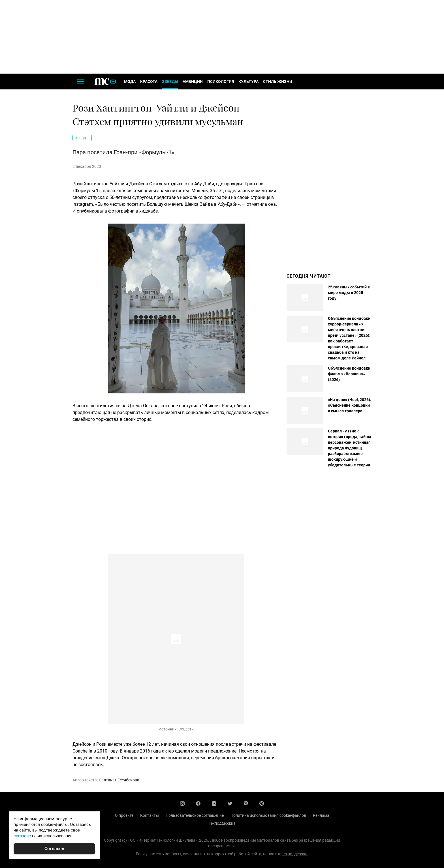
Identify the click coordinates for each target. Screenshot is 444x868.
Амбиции (193, 82)
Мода (130, 82)
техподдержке (295, 854)
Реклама (321, 815)
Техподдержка (222, 823)
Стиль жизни (278, 82)
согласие (22, 836)
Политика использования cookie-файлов (268, 815)
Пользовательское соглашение (195, 815)
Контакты (150, 815)
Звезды (170, 82)
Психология (221, 82)
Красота (149, 82)
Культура (248, 82)
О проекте (124, 815)
